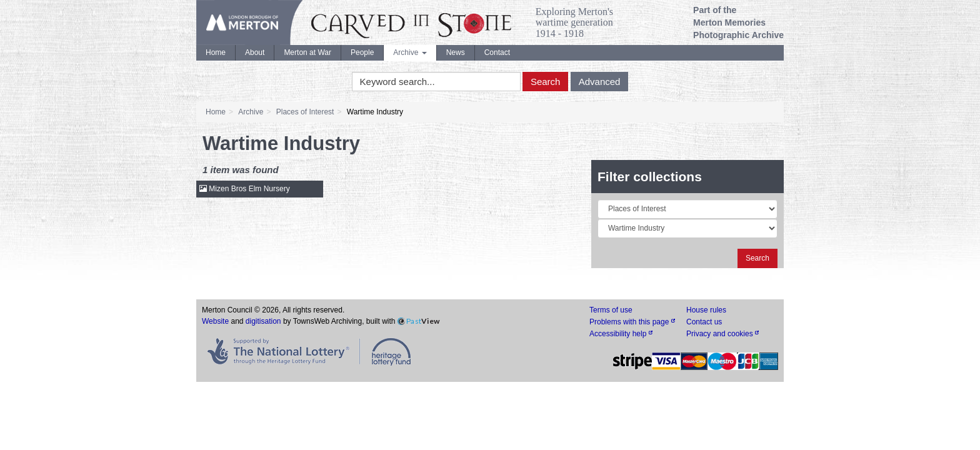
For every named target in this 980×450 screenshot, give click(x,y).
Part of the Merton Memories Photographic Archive (738, 22)
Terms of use (611, 310)
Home (216, 52)
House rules (706, 310)
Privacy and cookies (722, 334)
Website (215, 321)
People (362, 52)
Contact (497, 52)
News (456, 52)
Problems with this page (632, 322)
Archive (410, 52)
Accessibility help (621, 334)
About (255, 52)
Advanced (600, 82)
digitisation (263, 321)
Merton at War (307, 52)
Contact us (704, 322)
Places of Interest (305, 112)
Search (546, 82)
